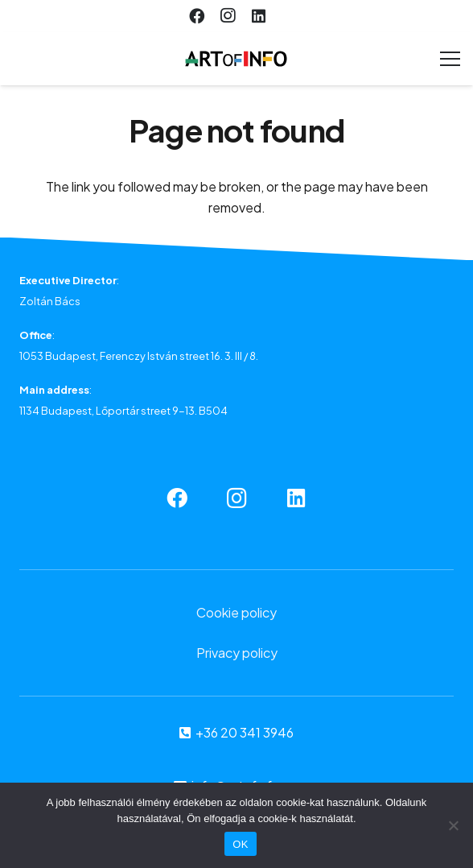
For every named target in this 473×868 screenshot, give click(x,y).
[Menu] (450, 59)
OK (240, 844)
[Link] (236, 59)
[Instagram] (228, 16)
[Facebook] (196, 16)
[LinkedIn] (258, 16)
